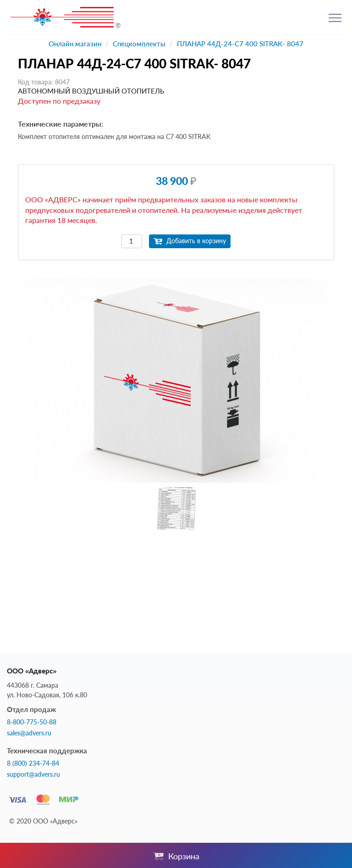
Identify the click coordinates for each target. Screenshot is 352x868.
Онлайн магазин (75, 44)
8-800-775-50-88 (32, 722)
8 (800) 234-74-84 (33, 763)
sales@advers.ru (29, 733)
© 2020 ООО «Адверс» (43, 821)
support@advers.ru (33, 774)
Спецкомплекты (139, 44)
